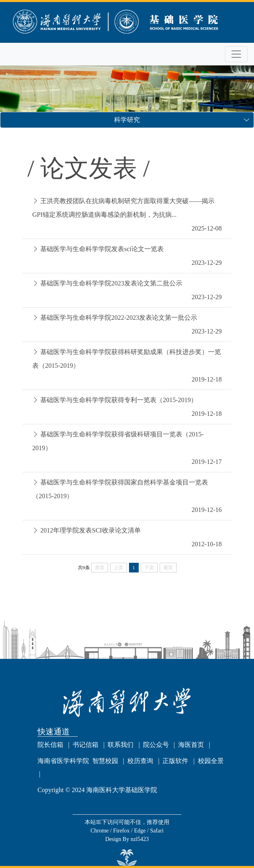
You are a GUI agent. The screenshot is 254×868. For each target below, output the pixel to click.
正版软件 (175, 761)
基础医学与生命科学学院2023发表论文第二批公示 (111, 283)
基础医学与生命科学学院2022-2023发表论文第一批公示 (119, 318)
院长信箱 (50, 745)
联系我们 (121, 745)
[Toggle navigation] (236, 54)
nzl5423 (140, 839)
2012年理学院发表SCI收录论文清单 (91, 530)
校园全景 (211, 761)
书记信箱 (85, 745)
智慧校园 (105, 761)
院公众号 (156, 745)
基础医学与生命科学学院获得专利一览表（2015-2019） (119, 400)
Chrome (100, 831)
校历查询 (140, 761)
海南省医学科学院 (63, 761)
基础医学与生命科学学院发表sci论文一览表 (102, 249)
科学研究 (127, 120)
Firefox (122, 831)
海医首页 (191, 745)
